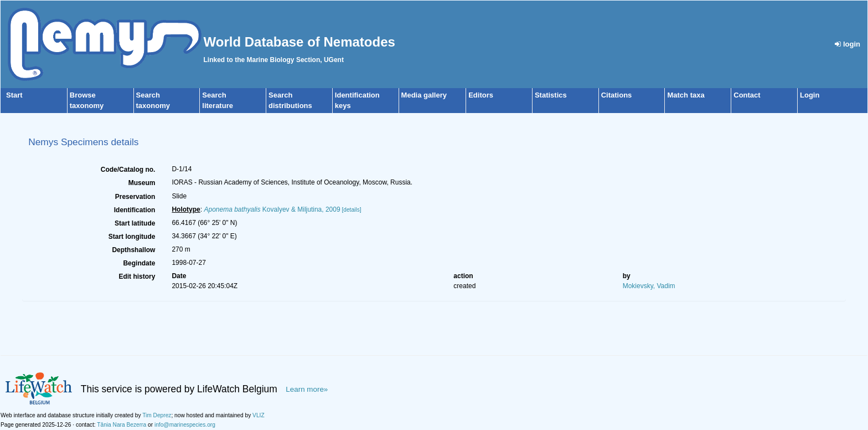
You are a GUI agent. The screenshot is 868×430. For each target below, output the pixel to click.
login (848, 44)
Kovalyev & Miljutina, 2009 (272, 209)
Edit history (137, 277)
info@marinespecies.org (185, 425)
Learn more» (307, 389)
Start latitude (135, 223)
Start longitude (132, 237)
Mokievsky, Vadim (649, 286)
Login (810, 95)
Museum (142, 183)
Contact (747, 95)
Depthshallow (133, 250)
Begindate (139, 263)
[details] (351, 210)
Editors (481, 95)
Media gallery (424, 95)
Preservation (135, 197)
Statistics (551, 95)
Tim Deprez (157, 415)
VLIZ (259, 415)
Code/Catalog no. (128, 170)
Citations (617, 95)
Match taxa (686, 95)
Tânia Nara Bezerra (122, 425)
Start (14, 95)
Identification (135, 210)
